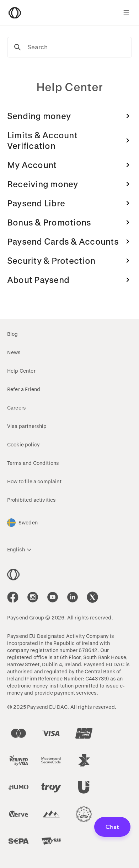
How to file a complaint (34, 481)
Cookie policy (23, 444)
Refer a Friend (24, 389)
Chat (112, 827)
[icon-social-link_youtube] (53, 597)
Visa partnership (27, 426)
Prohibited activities (31, 500)
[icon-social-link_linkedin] (73, 597)
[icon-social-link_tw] (92, 597)
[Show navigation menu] (126, 13)
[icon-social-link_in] (33, 597)
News (14, 352)
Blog (13, 334)
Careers (17, 408)
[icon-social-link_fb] (13, 597)
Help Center (21, 371)
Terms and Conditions (33, 463)
